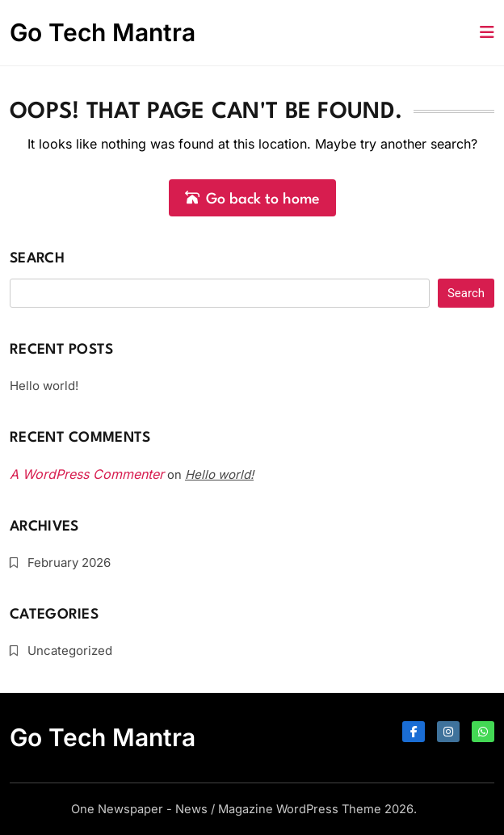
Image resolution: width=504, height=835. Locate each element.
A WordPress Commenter (87, 474)
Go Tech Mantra (103, 32)
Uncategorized (70, 650)
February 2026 (69, 562)
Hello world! (44, 386)
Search (37, 259)
